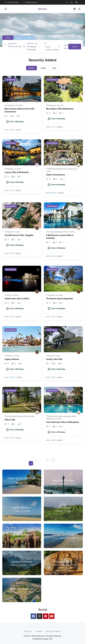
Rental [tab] (8, 38)
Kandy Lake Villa (54, 359)
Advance (67, 45)
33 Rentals (59, 511)
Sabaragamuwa (22, 534)
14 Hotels (12, 486)
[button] (75, 9)
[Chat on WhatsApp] (15, 121)
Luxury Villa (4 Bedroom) (17, 172)
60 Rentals (64, 484)
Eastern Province (63, 534)
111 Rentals (22, 565)
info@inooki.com (30, 2)
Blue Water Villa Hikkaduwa (60, 109)
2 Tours (31, 592)
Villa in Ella (10, 420)
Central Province (22, 562)
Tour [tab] (54, 68)
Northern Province (22, 589)
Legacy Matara (12, 359)
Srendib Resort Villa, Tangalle (19, 235)
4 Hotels (54, 484)
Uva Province (63, 507)
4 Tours (73, 484)
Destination (13, 43)
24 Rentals (64, 538)
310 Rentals (22, 486)
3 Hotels (12, 565)
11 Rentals (26, 511)
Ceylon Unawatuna (55, 175)
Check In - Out (32, 43)
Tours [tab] (30, 38)
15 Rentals (64, 565)
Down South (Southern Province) (22, 480)
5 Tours (32, 486)
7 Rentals (22, 592)
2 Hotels (17, 511)
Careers (41, 631)
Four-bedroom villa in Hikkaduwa (63, 422)
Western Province (63, 480)
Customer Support (53, 631)
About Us (30, 631)
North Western (22, 507)
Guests (48, 47)
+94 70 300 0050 (12, 2)
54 (47, 460)
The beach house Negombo (59, 299)
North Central (63, 562)
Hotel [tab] (19, 38)
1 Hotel (54, 565)
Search (75, 47)
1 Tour (27, 538)
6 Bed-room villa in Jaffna (17, 299)
